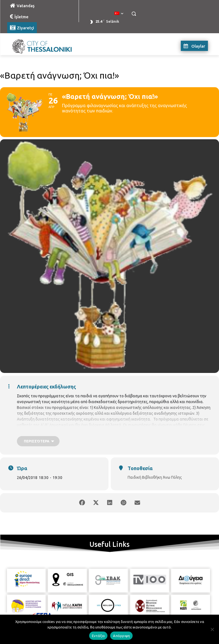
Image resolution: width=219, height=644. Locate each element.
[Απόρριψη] (212, 629)
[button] (134, 14)
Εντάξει (98, 636)
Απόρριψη (121, 636)
